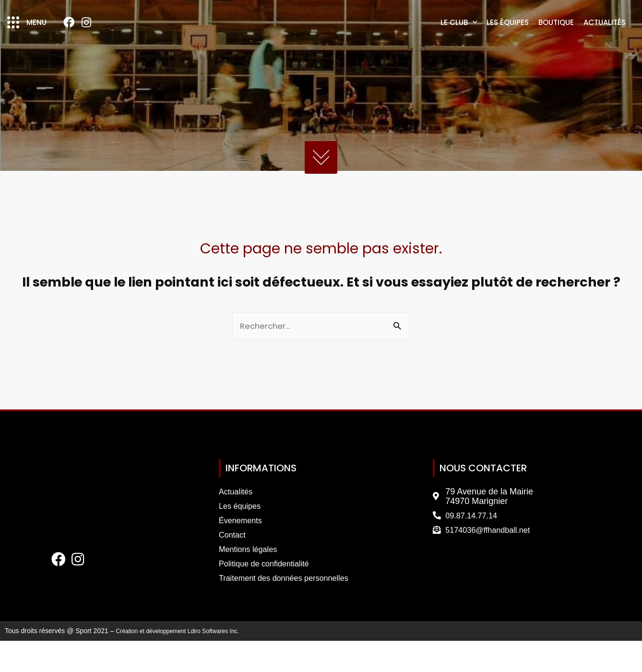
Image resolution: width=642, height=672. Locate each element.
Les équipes (508, 38)
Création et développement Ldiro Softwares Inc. (187, 662)
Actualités (605, 38)
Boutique (556, 38)
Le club (459, 38)
